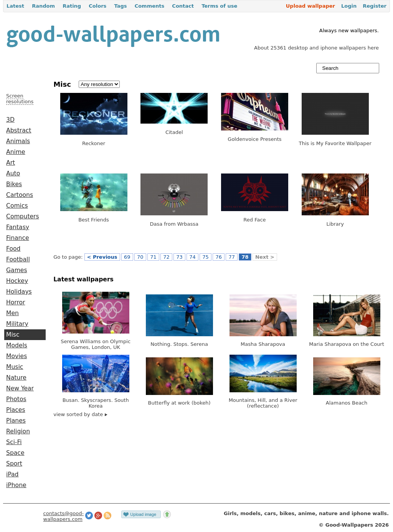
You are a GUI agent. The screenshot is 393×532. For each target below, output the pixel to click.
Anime (16, 152)
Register (375, 6)
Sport (14, 464)
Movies (17, 356)
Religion (18, 431)
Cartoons (20, 195)
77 (232, 257)
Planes (16, 421)
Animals (18, 141)
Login (349, 6)
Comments (150, 6)
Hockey (17, 281)
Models (17, 345)
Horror (16, 302)
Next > (265, 257)
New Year (20, 388)
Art (11, 163)
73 (179, 257)
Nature (16, 378)
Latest (15, 6)
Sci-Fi (14, 442)
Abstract (19, 131)
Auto (13, 173)
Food (13, 249)
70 (140, 257)
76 (219, 257)
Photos (16, 399)
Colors (97, 6)
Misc (13, 335)
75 (206, 257)
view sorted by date (80, 414)
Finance (18, 238)
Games (17, 270)
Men (12, 313)
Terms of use (219, 6)
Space (15, 453)
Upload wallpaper (310, 6)
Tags (120, 6)
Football (18, 259)
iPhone (16, 485)
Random (43, 6)
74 (192, 257)
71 (153, 257)
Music (15, 367)
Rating (72, 6)
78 (245, 257)
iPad (12, 474)
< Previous (102, 257)
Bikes (14, 184)
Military (17, 324)
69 (127, 257)
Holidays (19, 292)
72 (166, 257)
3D (10, 120)
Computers (23, 216)
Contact (183, 6)
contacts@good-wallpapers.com (64, 516)
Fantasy (18, 227)
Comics (17, 206)
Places (16, 410)
